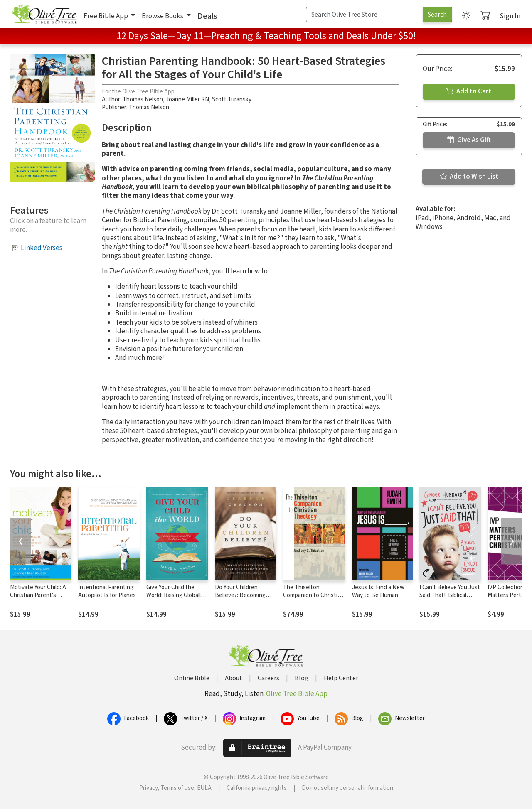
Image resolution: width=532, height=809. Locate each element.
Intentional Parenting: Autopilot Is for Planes (107, 591)
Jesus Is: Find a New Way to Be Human (378, 591)
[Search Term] (365, 15)
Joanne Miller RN (187, 100)
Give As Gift (469, 140)
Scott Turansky (232, 100)
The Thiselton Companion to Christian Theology (313, 595)
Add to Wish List (469, 177)
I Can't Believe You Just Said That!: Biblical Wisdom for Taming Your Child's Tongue (450, 599)
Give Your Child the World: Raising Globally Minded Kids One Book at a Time (176, 599)
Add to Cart (469, 91)
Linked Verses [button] (42, 248)
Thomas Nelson (143, 100)
